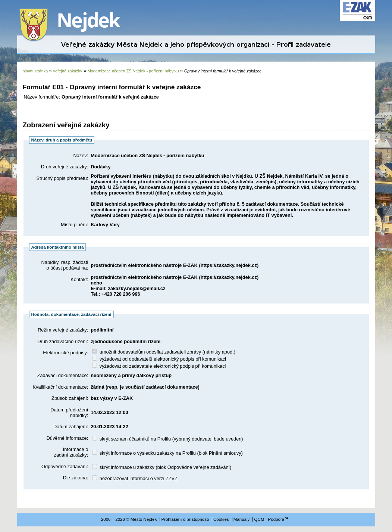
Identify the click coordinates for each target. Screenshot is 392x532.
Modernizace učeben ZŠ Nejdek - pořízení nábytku (133, 71)
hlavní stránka (35, 71)
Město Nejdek (75, 25)
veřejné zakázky (68, 71)
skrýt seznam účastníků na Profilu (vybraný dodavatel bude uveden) (167, 439)
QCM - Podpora (269, 519)
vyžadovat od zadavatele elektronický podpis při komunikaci (159, 366)
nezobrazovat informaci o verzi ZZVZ (135, 478)
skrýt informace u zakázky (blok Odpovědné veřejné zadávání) (162, 467)
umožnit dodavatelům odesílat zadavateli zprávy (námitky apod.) (164, 352)
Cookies (221, 519)
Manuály (242, 519)
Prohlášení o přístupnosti (185, 519)
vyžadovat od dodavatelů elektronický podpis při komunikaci (159, 359)
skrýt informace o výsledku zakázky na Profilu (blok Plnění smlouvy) (167, 453)
